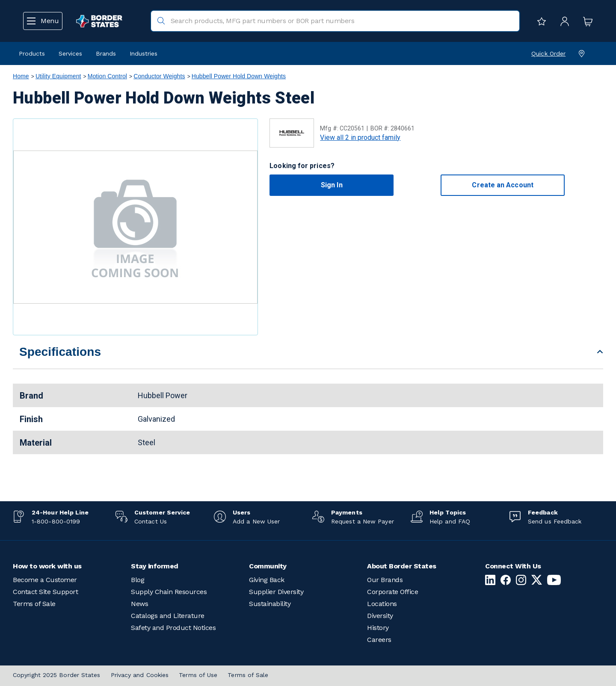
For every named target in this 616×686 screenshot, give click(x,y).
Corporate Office (392, 592)
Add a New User (256, 521)
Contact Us (151, 521)
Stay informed (155, 566)
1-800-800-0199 (56, 521)
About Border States (402, 566)
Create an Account (502, 185)
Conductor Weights (159, 76)
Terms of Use (198, 675)
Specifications (60, 352)
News (139, 604)
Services (70, 53)
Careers (379, 640)
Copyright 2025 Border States (57, 675)
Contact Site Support (45, 592)
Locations (382, 604)
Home (21, 76)
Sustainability (270, 604)
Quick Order (548, 53)
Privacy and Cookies (140, 675)
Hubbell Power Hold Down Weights (239, 76)
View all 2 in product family (360, 137)
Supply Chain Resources (169, 592)
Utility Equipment (58, 76)
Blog (138, 580)
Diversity (380, 616)
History (378, 628)
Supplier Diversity (276, 592)
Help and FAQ (450, 521)
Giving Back (267, 580)
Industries (144, 53)
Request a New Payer (363, 521)
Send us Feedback (555, 521)
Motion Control (107, 76)
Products (32, 53)
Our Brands (385, 580)
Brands (106, 53)
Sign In (332, 185)
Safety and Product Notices (173, 628)
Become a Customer (45, 580)
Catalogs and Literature (168, 616)
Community (268, 566)
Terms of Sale (34, 604)
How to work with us (47, 566)
